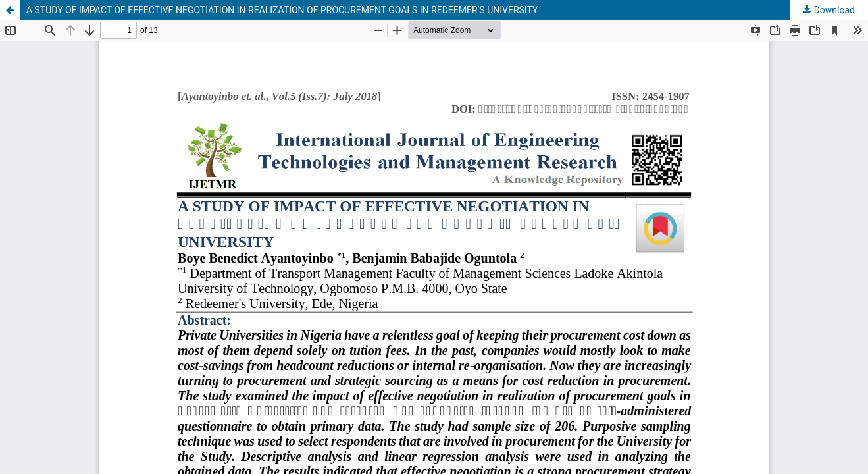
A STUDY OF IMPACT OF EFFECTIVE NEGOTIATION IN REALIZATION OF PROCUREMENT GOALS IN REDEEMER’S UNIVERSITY (282, 10)
